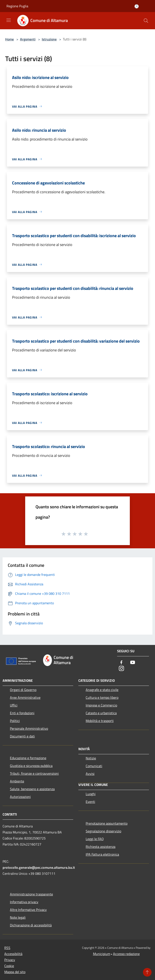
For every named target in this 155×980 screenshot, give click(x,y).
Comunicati (94, 766)
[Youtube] (133, 663)
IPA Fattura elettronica (102, 854)
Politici (15, 721)
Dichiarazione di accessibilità (31, 925)
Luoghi (91, 794)
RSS (7, 948)
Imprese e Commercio (101, 705)
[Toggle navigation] (9, 20)
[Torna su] (147, 972)
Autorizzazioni (20, 797)
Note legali (18, 917)
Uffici (14, 705)
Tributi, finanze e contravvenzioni (34, 773)
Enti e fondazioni (22, 713)
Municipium (102, 954)
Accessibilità (13, 954)
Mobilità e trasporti (100, 721)
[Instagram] (121, 669)
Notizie (91, 758)
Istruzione (49, 39)
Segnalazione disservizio (103, 831)
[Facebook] (121, 663)
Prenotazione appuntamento (107, 823)
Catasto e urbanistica (101, 713)
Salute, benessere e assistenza (32, 789)
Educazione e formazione (28, 758)
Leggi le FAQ (95, 839)
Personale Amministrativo (29, 728)
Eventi (90, 802)
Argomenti (28, 39)
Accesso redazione (126, 954)
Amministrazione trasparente (31, 894)
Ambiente (17, 781)
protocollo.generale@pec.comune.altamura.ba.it (39, 867)
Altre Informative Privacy (28, 910)
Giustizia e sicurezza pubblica (31, 766)
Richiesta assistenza (101, 847)
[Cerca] (146, 21)
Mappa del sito (15, 972)
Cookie (9, 966)
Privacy (10, 960)
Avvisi (90, 774)
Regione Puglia (17, 6)
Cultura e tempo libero (102, 697)
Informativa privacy (24, 902)
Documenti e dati (22, 736)
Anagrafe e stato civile (102, 690)
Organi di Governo (23, 690)
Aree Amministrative (25, 697)
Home (9, 39)
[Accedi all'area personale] (137, 6)
